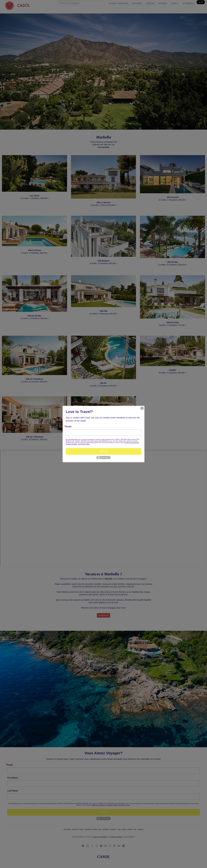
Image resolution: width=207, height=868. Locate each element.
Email (69, 427)
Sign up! (104, 451)
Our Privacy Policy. (84, 444)
